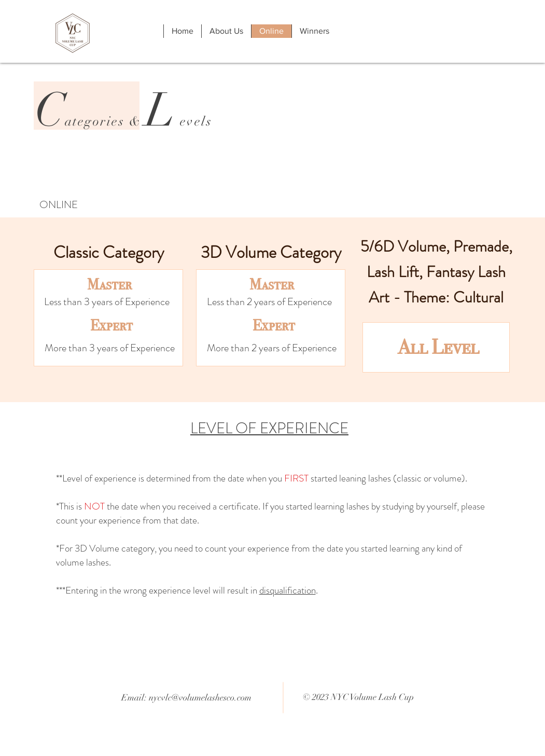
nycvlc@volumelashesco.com (200, 698)
